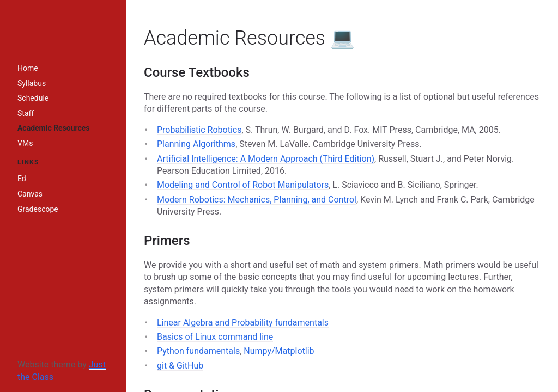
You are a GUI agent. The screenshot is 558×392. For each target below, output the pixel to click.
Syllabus (32, 83)
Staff (26, 113)
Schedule (33, 98)
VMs (25, 143)
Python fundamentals (198, 351)
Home (28, 68)
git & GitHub (180, 366)
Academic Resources (53, 128)
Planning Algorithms (196, 144)
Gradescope (38, 209)
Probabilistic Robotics (199, 130)
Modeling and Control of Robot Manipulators (243, 185)
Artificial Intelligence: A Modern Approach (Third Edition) (266, 159)
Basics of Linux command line (215, 337)
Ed (22, 179)
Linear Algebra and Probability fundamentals (243, 323)
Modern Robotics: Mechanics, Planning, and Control (257, 200)
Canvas (30, 194)
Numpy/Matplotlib (279, 351)
